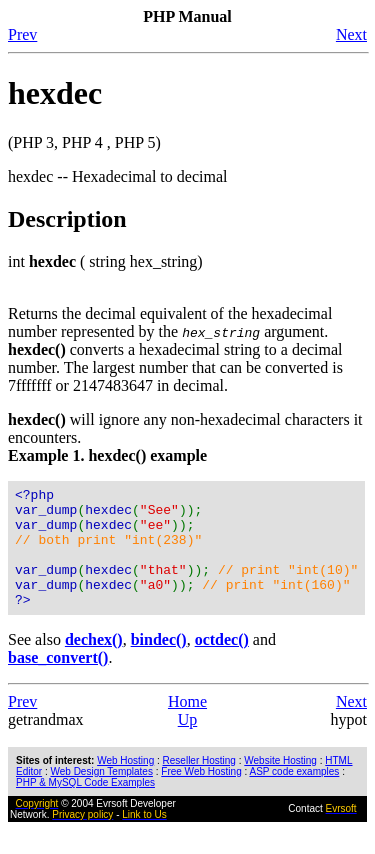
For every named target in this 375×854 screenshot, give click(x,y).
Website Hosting (280, 784)
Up (188, 743)
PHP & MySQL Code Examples (85, 806)
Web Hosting (125, 784)
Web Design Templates (101, 795)
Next (351, 34)
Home (187, 725)
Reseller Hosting (199, 784)
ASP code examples (294, 795)
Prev (22, 34)
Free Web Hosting (201, 795)
